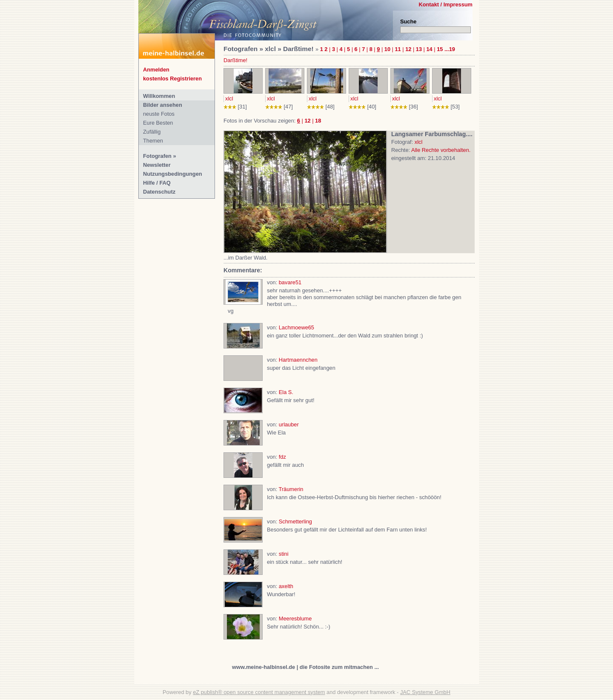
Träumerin (291, 489)
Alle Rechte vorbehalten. (441, 150)
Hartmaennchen (298, 360)
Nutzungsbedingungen (173, 174)
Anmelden (156, 70)
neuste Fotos (159, 114)
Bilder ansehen (163, 105)
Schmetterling (295, 521)
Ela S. (286, 392)
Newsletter (157, 165)
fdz (282, 457)
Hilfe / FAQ (157, 183)
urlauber (289, 424)
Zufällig (152, 132)
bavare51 (290, 282)
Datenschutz (159, 192)
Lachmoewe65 (296, 327)
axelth (286, 586)
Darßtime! (235, 60)
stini (284, 554)
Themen (153, 141)
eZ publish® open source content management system (259, 692)
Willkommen (159, 96)
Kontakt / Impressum (445, 4)
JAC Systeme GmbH (425, 692)
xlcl (229, 99)
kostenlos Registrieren (172, 79)
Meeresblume (295, 619)
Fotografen (157, 156)
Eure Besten (158, 123)
